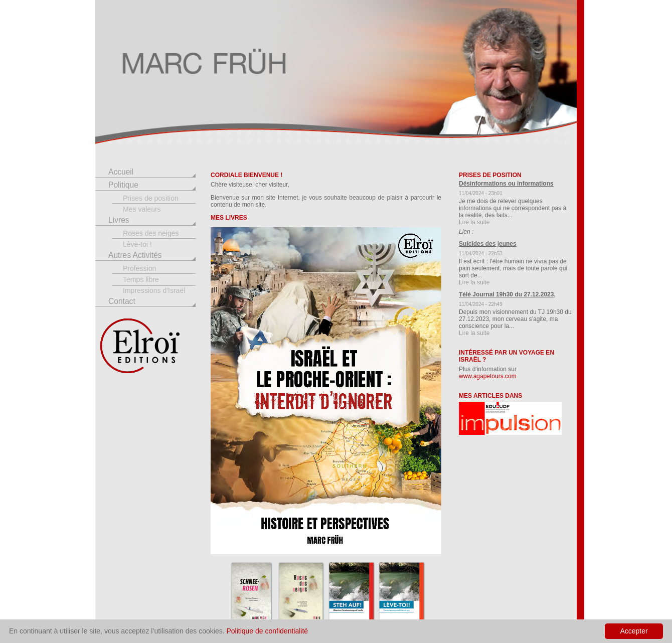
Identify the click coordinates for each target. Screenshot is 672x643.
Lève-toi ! (137, 244)
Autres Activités (135, 255)
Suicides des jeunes (488, 244)
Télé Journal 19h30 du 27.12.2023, (507, 294)
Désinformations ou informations (506, 184)
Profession (139, 268)
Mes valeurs (142, 209)
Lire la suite (474, 222)
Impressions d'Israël (154, 290)
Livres (119, 220)
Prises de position (151, 198)
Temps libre (141, 279)
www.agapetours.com (488, 376)
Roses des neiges (151, 233)
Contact (122, 301)
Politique (123, 185)
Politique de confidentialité (267, 631)
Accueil (121, 172)
